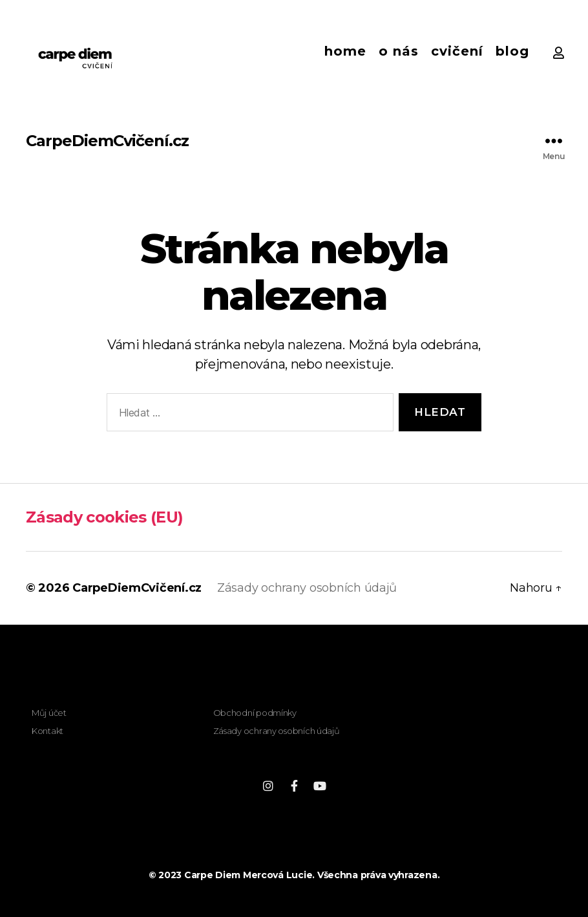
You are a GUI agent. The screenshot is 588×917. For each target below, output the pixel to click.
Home (345, 51)
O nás (399, 51)
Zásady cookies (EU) (104, 517)
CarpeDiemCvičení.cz (107, 141)
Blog (512, 51)
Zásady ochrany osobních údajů (307, 588)
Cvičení (457, 51)
